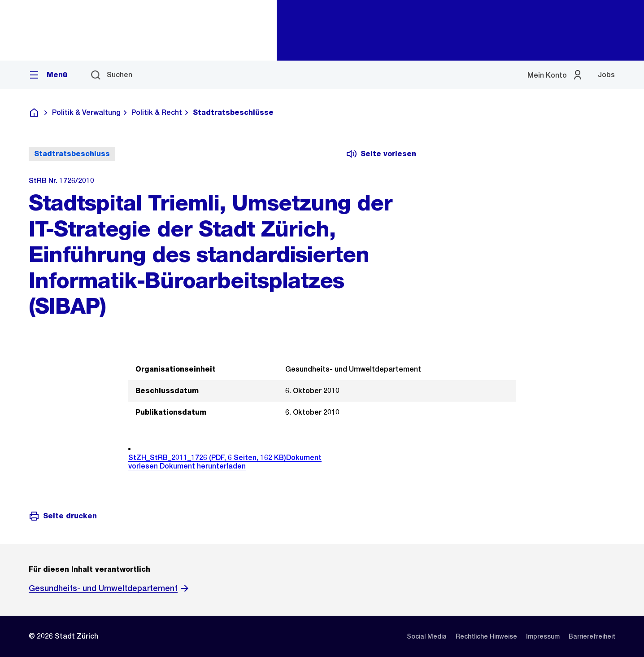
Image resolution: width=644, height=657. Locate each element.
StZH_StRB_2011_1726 (207, 458)
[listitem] (427, 636)
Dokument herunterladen (203, 466)
